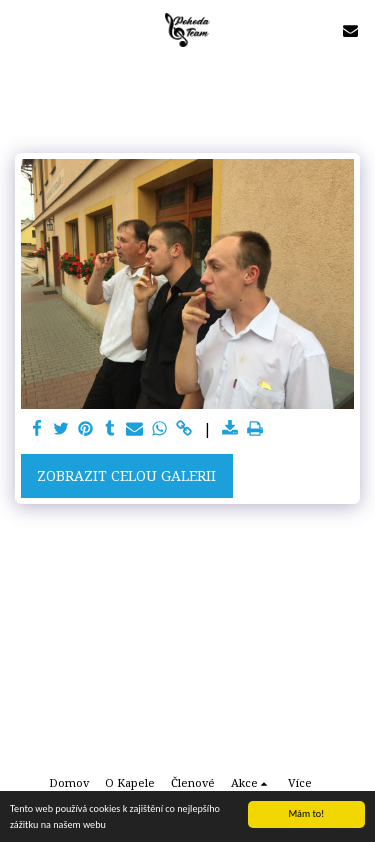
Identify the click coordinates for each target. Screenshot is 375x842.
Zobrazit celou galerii (126, 475)
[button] (22, 29)
